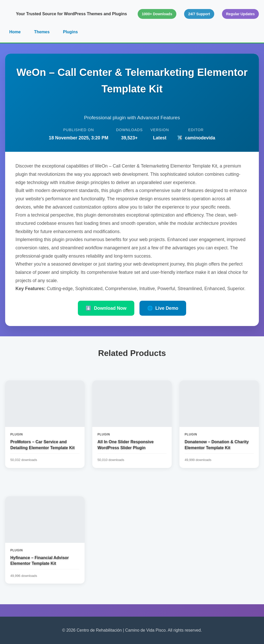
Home (15, 32)
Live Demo (163, 308)
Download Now (106, 308)
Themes (42, 32)
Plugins (71, 32)
